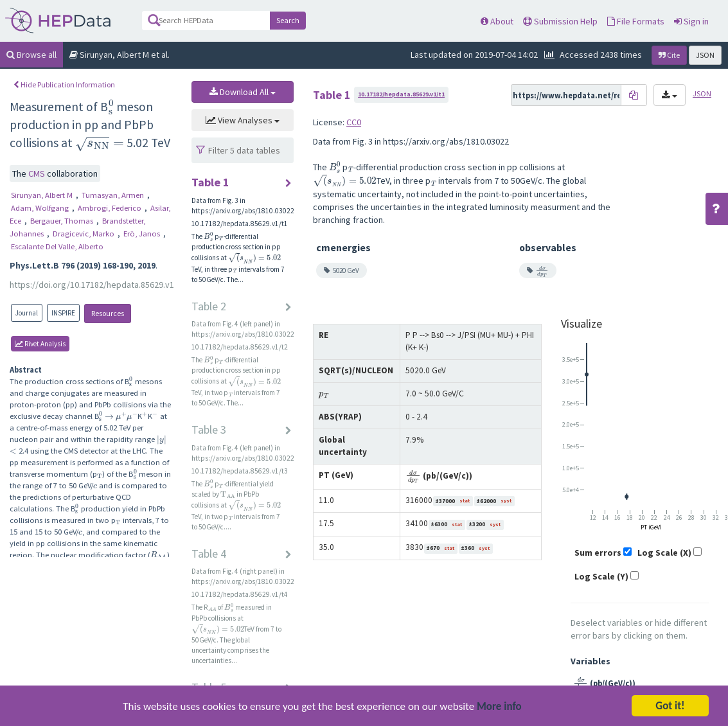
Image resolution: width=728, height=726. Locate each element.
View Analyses (243, 120)
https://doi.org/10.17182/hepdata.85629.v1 (92, 285)
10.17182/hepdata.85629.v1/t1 (401, 94)
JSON (705, 55)
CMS (38, 173)
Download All (243, 92)
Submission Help (560, 21)
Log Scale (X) (664, 553)
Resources (108, 313)
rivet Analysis (40, 344)
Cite (669, 55)
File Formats (636, 21)
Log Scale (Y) (601, 576)
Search (288, 20)
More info (499, 710)
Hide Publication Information (64, 84)
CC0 (354, 122)
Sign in (691, 21)
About (497, 21)
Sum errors (598, 553)
